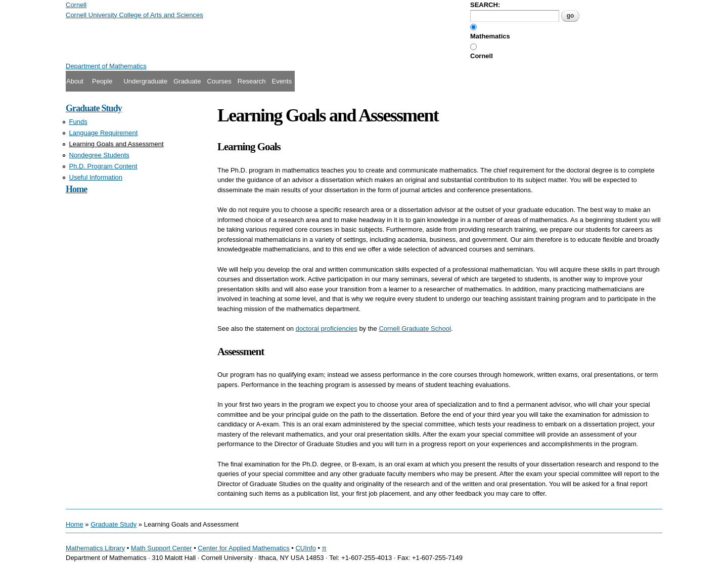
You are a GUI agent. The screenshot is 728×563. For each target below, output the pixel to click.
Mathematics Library (95, 548)
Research (252, 81)
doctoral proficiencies (327, 329)
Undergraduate (145, 81)
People (102, 81)
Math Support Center (162, 548)
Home (76, 189)
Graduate (187, 81)
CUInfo (305, 548)
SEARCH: (485, 5)
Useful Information (96, 177)
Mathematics (490, 36)
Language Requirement (104, 133)
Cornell (482, 56)
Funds (78, 122)
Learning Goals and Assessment (117, 144)
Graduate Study (94, 108)
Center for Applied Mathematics (243, 548)
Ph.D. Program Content (103, 166)
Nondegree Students (99, 155)
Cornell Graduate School (415, 329)
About (75, 81)
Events (282, 81)
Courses (219, 81)
